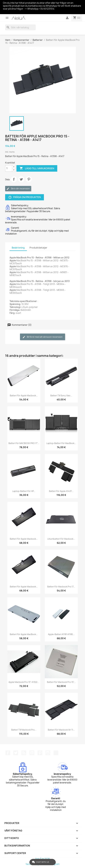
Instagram (48, 753)
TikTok (56, 753)
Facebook (8, 753)
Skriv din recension (18, 189)
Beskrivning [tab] (18, 248)
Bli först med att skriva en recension (43, 337)
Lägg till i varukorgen (37, 168)
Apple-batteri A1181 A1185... (61, 634)
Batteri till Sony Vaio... (61, 395)
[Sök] (20, 27)
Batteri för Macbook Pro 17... (61, 587)
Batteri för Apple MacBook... (24, 634)
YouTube (32, 753)
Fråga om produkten (25, 197)
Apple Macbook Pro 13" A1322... (24, 682)
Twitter (16, 753)
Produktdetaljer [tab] (38, 248)
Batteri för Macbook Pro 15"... (61, 682)
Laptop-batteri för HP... (24, 491)
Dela (14, 179)
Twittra (21, 179)
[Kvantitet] (9, 168)
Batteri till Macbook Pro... (24, 730)
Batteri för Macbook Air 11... (61, 730)
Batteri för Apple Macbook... (24, 395)
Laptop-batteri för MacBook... (61, 443)
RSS (24, 753)
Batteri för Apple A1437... (61, 491)
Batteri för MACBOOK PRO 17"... (24, 443)
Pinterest (29, 179)
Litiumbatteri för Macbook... (61, 539)
